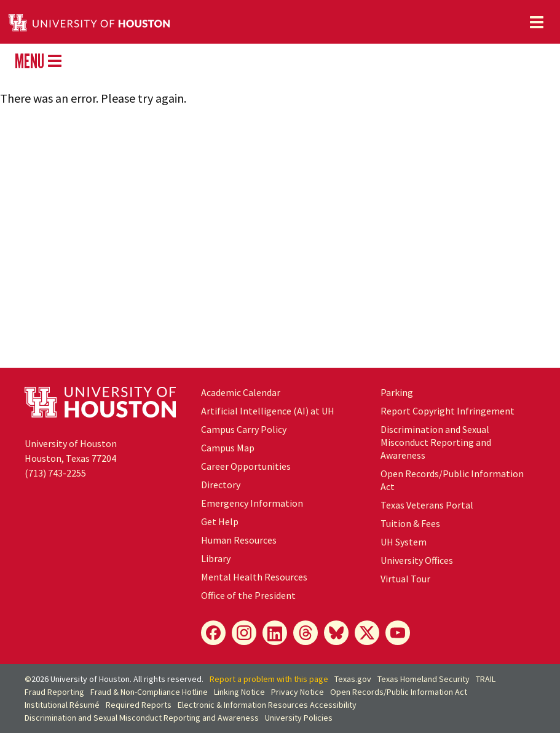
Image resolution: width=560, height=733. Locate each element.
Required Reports (139, 705)
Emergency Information (252, 503)
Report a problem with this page (269, 679)
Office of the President (248, 595)
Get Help (220, 521)
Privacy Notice (298, 692)
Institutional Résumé (62, 705)
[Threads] (306, 633)
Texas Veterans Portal (427, 505)
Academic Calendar (241, 392)
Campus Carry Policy (244, 429)
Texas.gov (353, 679)
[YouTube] (398, 633)
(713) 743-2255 (55, 473)
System (404, 542)
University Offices (417, 560)
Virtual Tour (405, 579)
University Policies (299, 718)
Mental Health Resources (254, 577)
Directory (221, 485)
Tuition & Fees (410, 523)
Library (216, 558)
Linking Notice (239, 692)
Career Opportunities (246, 466)
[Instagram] (244, 633)
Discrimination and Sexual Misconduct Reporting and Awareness (436, 442)
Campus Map (228, 448)
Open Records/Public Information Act (399, 692)
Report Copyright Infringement (448, 411)
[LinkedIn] (275, 633)
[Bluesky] (336, 633)
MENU (38, 61)
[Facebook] (213, 633)
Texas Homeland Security (424, 679)
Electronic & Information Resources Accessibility (267, 705)
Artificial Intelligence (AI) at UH (268, 411)
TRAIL (486, 679)
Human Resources (239, 540)
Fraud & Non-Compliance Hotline (149, 692)
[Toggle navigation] (537, 22)
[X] (367, 633)
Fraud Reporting (54, 692)
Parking (397, 392)
